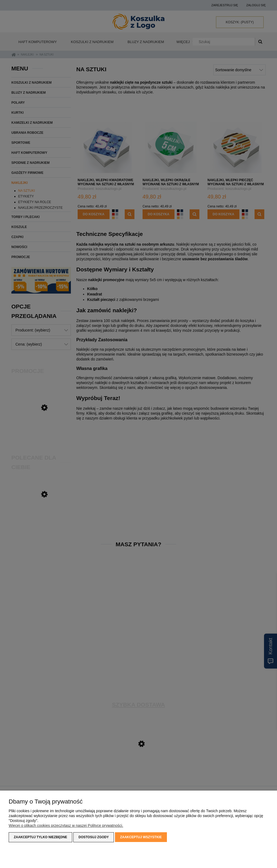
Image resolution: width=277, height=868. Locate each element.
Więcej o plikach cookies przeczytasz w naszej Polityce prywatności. (66, 825)
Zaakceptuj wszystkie (141, 837)
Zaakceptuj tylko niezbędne (40, 837)
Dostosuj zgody (94, 837)
